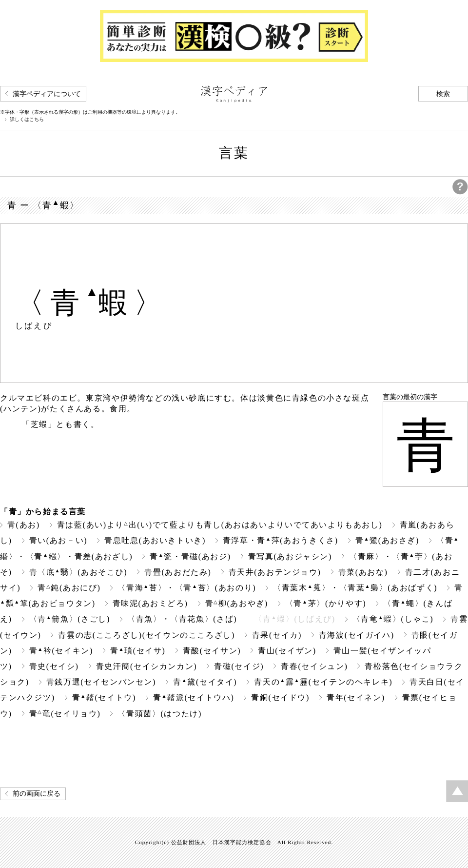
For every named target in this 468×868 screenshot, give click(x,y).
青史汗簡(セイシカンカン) (147, 666)
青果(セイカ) (277, 635)
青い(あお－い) (58, 540)
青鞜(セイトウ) (104, 697)
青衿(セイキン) (61, 651)
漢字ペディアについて (47, 94)
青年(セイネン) (356, 697)
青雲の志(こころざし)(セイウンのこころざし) (146, 635)
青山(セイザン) (287, 651)
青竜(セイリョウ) (65, 714)
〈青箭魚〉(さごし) (70, 619)
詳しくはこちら (27, 120)
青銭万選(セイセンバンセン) (101, 682)
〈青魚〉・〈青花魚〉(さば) (182, 619)
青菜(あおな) (363, 572)
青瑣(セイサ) (138, 651)
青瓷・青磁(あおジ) (190, 556)
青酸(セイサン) (212, 651)
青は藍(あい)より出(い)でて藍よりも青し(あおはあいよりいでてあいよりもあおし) (220, 525)
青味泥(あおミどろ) (150, 603)
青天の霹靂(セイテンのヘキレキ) (323, 682)
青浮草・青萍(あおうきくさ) (281, 540)
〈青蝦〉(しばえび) (294, 619)
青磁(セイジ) (239, 666)
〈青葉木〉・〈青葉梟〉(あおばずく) (355, 588)
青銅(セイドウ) (280, 697)
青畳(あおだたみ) (178, 572)
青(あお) (24, 525)
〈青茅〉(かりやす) (326, 603)
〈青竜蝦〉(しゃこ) (393, 619)
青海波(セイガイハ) (357, 635)
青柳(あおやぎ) (237, 603)
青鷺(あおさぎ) (387, 540)
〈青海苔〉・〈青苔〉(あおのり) (187, 588)
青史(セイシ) (54, 666)
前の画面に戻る (37, 794)
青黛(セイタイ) (205, 682)
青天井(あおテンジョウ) (275, 572)
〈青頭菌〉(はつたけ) (159, 714)
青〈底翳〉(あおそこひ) (78, 572)
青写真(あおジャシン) (290, 556)
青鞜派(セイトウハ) (194, 697)
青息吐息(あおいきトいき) (155, 540)
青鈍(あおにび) (69, 588)
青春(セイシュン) (314, 666)
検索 (443, 94)
